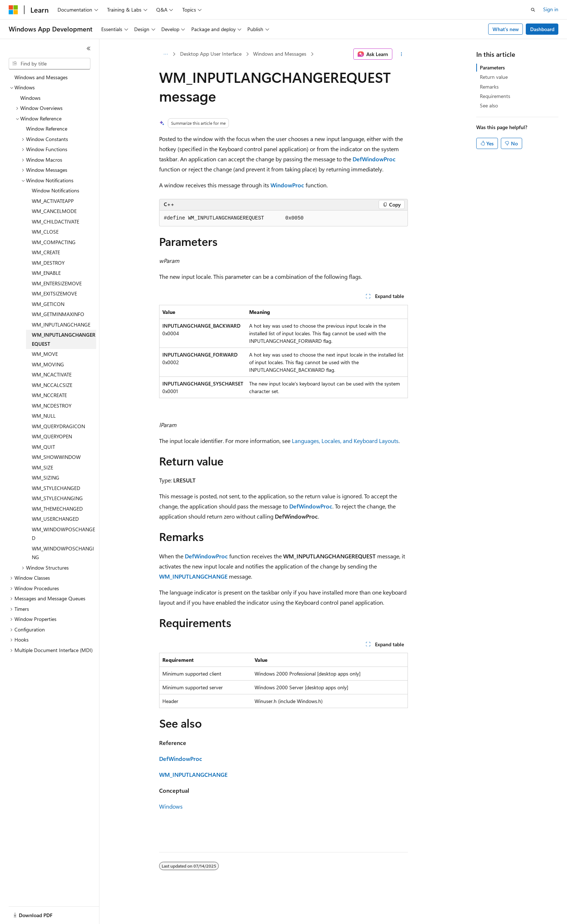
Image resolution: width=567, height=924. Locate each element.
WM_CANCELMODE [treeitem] (54, 211)
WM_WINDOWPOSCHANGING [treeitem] (63, 553)
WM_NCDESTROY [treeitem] (52, 406)
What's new (506, 29)
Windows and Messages (280, 54)
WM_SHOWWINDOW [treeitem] (56, 457)
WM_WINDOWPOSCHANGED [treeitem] (63, 534)
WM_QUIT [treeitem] (43, 447)
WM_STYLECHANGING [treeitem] (57, 498)
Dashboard (542, 29)
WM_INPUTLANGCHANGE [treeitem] (61, 325)
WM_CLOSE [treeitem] (45, 232)
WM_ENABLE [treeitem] (46, 273)
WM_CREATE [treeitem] (46, 252)
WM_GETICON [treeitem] (48, 304)
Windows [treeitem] (30, 98)
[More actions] (402, 54)
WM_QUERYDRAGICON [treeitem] (58, 426)
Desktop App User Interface (211, 54)
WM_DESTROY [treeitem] (48, 263)
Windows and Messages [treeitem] (41, 77)
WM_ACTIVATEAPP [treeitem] (53, 201)
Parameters (492, 67)
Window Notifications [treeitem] (56, 190)
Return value (494, 77)
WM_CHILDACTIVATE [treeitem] (56, 222)
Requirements (495, 96)
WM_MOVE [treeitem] (45, 354)
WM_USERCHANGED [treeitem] (55, 519)
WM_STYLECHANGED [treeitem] (56, 488)
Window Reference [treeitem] (47, 129)
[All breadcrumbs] (165, 54)
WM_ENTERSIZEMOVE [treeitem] (57, 283)
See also (489, 105)
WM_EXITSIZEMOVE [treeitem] (54, 293)
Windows (171, 806)
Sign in (551, 9)
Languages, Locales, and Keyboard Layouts (345, 441)
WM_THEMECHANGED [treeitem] (57, 509)
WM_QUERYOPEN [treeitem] (52, 436)
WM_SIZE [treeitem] (42, 467)
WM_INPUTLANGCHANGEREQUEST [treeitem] (64, 339)
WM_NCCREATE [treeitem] (49, 395)
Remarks (489, 87)
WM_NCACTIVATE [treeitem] (52, 374)
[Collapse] (89, 48)
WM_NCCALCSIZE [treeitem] (52, 385)
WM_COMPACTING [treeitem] (54, 242)
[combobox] (50, 64)
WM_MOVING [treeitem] (48, 364)
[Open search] (533, 10)
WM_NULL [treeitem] (44, 416)
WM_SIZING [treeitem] (46, 478)
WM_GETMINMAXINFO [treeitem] (58, 314)
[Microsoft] (13, 10)
